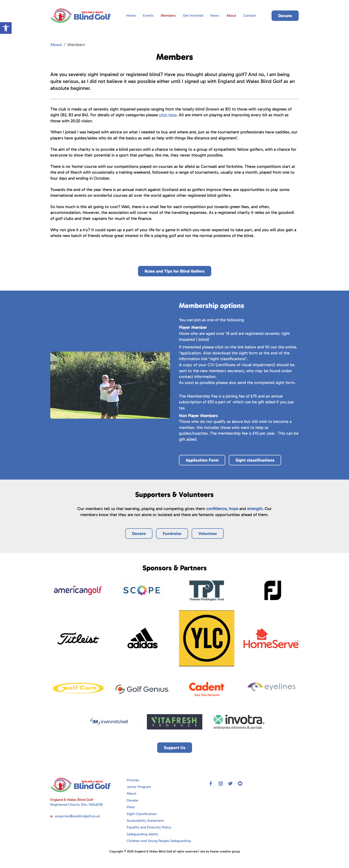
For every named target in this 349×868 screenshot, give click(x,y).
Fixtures (133, 780)
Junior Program (139, 787)
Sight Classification (142, 814)
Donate (132, 800)
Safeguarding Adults (142, 834)
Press (131, 807)
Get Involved (193, 15)
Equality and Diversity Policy (149, 827)
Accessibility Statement (145, 821)
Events (148, 15)
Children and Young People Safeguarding (159, 841)
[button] (6, 28)
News (215, 15)
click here (168, 115)
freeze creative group (225, 851)
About (231, 15)
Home (131, 15)
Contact (250, 15)
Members (168, 15)
